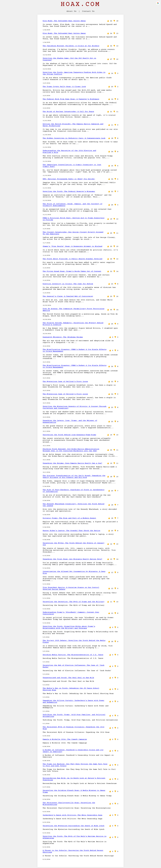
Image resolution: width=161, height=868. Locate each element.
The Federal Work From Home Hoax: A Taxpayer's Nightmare (71, 99)
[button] (158, 3)
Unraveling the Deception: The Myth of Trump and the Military (74, 602)
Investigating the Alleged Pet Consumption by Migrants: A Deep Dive (74, 572)
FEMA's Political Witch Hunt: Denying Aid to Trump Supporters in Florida (74, 219)
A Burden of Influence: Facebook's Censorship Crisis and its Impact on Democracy (73, 751)
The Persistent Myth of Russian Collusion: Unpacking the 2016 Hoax (74, 728)
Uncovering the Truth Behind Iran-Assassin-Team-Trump (69, 435)
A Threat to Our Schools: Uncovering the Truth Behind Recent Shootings (73, 851)
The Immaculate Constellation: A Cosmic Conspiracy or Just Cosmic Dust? (72, 166)
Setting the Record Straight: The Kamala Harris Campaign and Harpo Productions (73, 125)
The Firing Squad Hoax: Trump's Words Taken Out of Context (72, 271)
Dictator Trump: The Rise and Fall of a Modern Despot (69, 518)
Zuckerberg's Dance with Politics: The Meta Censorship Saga (72, 815)
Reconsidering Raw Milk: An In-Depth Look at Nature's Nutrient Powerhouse (74, 779)
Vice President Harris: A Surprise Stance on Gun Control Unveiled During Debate (71, 588)
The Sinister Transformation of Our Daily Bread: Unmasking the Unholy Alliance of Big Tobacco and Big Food (74, 477)
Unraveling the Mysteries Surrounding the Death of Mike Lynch (74, 826)
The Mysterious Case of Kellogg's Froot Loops (65, 382)
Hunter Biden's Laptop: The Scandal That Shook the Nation (71, 531)
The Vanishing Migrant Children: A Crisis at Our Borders (71, 46)
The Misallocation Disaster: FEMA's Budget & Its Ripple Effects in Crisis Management (75, 350)
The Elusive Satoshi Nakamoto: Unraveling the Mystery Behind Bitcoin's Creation (73, 324)
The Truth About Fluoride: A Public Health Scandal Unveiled (72, 259)
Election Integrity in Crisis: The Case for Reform (68, 284)
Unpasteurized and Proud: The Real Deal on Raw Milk (68, 678)
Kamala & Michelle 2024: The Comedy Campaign (65, 739)
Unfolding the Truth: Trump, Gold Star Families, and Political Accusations (74, 716)
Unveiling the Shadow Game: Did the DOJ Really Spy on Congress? (69, 59)
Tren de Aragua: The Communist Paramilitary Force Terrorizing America (74, 310)
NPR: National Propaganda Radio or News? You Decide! (69, 179)
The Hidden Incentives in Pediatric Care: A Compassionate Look (74, 138)
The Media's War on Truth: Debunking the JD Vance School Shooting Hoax (71, 689)
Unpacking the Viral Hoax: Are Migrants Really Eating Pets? (72, 559)
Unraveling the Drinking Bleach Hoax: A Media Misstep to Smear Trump (74, 791)
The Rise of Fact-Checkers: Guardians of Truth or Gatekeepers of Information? (74, 491)
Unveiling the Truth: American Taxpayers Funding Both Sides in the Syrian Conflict (74, 73)
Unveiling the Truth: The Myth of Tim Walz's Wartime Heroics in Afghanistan (75, 837)
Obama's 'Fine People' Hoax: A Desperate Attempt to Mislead (72, 246)
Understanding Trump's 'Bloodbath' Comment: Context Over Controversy (71, 613)
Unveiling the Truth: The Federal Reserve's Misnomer (69, 192)
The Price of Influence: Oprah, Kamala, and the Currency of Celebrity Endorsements (72, 205)
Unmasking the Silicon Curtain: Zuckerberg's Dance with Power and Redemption (74, 701)
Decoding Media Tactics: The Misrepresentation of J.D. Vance (73, 655)
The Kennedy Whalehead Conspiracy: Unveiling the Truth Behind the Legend (74, 505)
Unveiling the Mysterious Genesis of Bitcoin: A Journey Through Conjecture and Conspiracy (75, 407)
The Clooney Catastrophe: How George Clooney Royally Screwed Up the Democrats (73, 233)
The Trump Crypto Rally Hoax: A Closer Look (64, 87)
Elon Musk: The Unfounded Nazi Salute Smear (64, 21)
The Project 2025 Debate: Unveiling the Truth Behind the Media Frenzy (74, 641)
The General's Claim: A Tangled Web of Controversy (68, 296)
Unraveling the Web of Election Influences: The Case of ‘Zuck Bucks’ (74, 666)
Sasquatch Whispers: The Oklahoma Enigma (63, 337)
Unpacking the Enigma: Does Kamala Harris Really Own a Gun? (72, 463)
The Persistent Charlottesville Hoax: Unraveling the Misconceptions (69, 804)
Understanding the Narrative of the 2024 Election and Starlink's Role (69, 152)
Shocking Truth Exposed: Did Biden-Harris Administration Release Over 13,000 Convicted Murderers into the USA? (71, 450)
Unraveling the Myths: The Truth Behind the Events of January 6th (74, 544)
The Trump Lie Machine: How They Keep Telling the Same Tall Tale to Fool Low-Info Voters (75, 765)
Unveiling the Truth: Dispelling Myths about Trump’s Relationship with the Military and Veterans (69, 627)
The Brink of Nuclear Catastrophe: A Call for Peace (68, 112)
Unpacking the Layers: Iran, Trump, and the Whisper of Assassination (70, 422)
